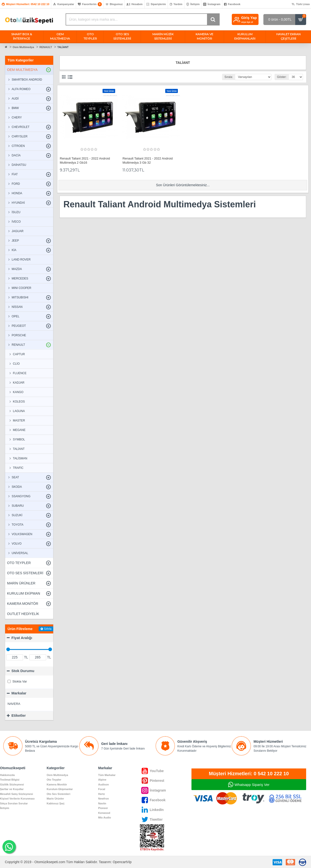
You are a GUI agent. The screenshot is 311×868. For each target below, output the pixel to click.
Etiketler (19, 715)
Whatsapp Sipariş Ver (252, 785)
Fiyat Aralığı (22, 638)
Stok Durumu (23, 671)
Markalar (19, 693)
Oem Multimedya (23, 47)
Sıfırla (48, 629)
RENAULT (46, 47)
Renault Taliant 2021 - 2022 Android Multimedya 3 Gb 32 (147, 160)
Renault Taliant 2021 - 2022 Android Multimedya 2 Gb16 (85, 160)
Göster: (281, 77)
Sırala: (229, 77)
